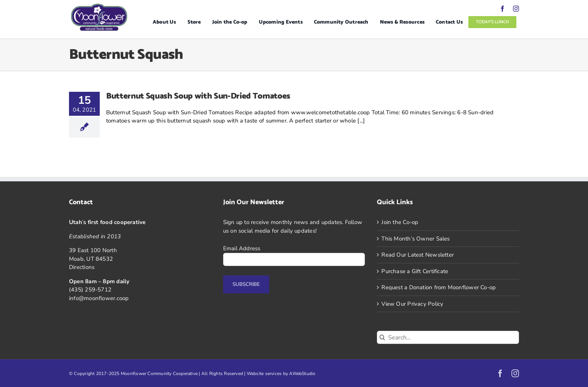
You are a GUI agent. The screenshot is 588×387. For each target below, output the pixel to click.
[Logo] (99, 6)
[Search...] (448, 337)
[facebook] (502, 9)
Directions (82, 267)
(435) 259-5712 (90, 290)
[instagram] (516, 9)
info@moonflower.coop (99, 298)
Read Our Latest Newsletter (418, 255)
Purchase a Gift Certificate (415, 271)
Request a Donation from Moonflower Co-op (439, 287)
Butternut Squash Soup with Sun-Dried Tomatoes (198, 96)
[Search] (382, 337)
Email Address (242, 248)
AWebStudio (302, 374)
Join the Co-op (400, 222)
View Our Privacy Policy (412, 304)
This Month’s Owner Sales (415, 239)
